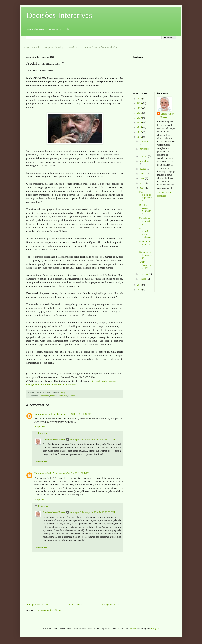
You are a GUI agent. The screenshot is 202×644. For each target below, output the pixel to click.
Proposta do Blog (54, 47)
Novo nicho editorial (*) (145, 245)
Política (72, 396)
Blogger (155, 629)
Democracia (44, 396)
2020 (140, 118)
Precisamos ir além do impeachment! (145, 196)
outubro (144, 156)
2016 (140, 137)
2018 (140, 127)
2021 (140, 113)
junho (143, 174)
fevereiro (144, 274)
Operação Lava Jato (59, 396)
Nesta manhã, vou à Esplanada (145, 233)
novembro (145, 149)
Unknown (39, 414)
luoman (132, 629)
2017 (140, 132)
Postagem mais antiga (112, 604)
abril (142, 183)
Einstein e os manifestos (145, 221)
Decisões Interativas (59, 15)
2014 (140, 290)
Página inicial (31, 47)
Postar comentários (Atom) (48, 610)
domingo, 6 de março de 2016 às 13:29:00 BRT (93, 512)
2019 (140, 123)
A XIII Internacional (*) (145, 265)
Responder (40, 427)
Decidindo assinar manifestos (145, 209)
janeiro (143, 279)
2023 (140, 103)
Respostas (43, 434)
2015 (140, 285)
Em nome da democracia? (145, 255)
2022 (140, 108)
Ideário (73, 47)
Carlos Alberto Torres (54, 440)
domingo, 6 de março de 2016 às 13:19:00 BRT (93, 440)
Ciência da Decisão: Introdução (100, 47)
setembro (144, 161)
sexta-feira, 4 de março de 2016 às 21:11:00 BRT (69, 414)
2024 (140, 99)
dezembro (144, 141)
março (143, 188)
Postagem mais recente (38, 604)
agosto (143, 169)
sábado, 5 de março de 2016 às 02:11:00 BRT (67, 473)
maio (142, 178)
